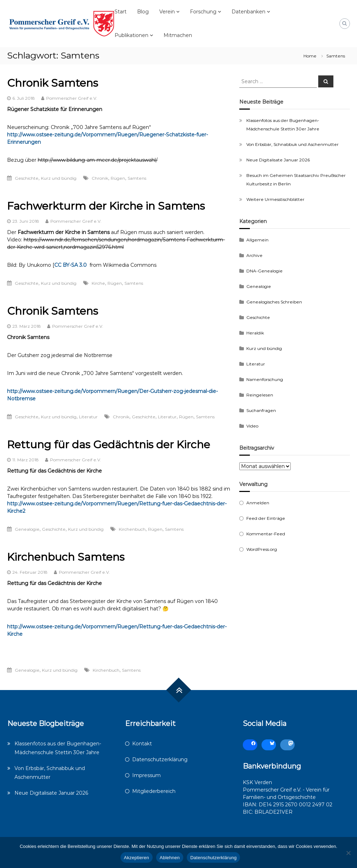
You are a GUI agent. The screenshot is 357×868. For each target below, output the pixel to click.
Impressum (146, 775)
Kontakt (142, 744)
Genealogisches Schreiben (274, 302)
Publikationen (131, 35)
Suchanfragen (261, 410)
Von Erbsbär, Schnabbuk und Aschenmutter (293, 144)
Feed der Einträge (266, 518)
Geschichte (27, 178)
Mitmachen (178, 35)
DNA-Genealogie (264, 271)
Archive (254, 255)
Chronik (100, 178)
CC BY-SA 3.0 (70, 265)
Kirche (98, 283)
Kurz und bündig (59, 178)
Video (252, 426)
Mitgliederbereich (154, 791)
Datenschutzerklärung (160, 759)
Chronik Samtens (53, 83)
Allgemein (257, 240)
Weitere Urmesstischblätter (275, 199)
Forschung (203, 12)
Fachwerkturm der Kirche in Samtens (106, 206)
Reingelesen (260, 395)
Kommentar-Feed (266, 534)
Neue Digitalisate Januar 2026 (278, 160)
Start (121, 12)
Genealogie (27, 529)
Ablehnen (170, 858)
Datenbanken (248, 12)
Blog (143, 12)
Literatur (88, 417)
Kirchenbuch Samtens (66, 557)
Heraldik (255, 333)
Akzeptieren (137, 858)
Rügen (118, 178)
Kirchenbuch (132, 529)
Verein (167, 12)
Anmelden (258, 503)
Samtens (137, 178)
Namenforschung (265, 379)
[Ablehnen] (348, 853)
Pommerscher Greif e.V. (72, 98)
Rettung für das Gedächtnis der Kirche (109, 445)
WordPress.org (262, 549)
